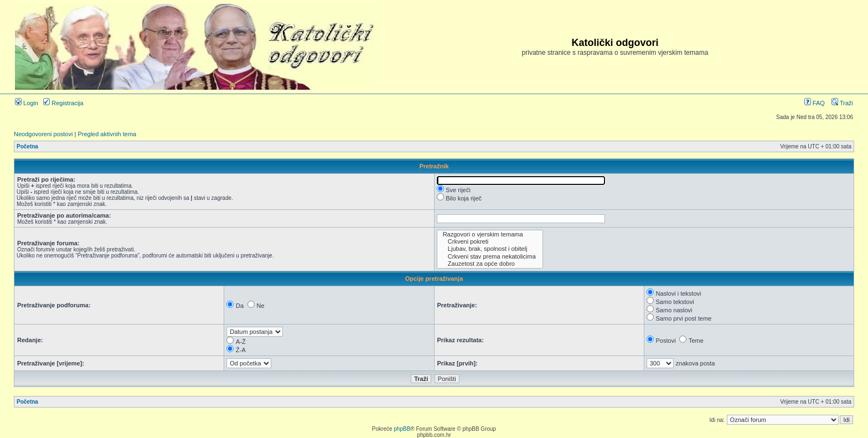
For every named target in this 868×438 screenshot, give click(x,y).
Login (27, 103)
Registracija (63, 103)
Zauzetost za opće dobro (490, 264)
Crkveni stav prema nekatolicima (490, 257)
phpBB (402, 429)
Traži (842, 103)
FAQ (815, 103)
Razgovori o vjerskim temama (490, 235)
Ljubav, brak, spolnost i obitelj (490, 249)
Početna (27, 146)
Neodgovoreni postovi (43, 134)
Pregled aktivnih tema (107, 134)
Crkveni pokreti (490, 242)
